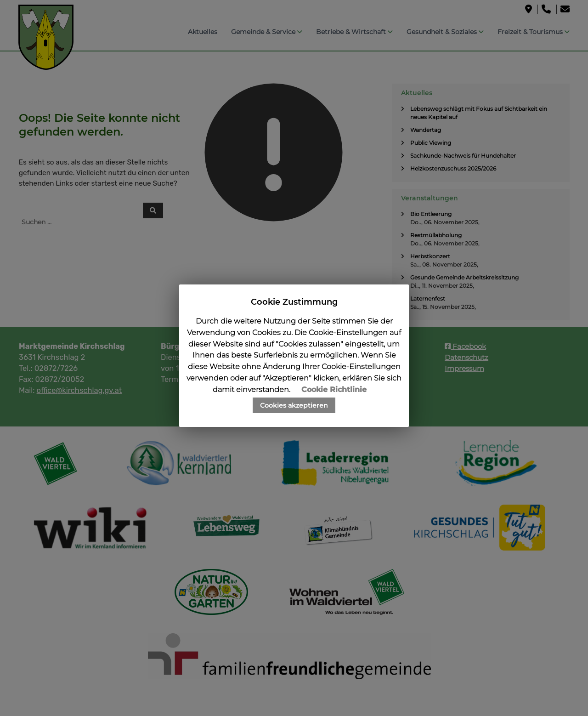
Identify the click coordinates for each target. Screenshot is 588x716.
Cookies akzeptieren (294, 405)
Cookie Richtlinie (334, 389)
